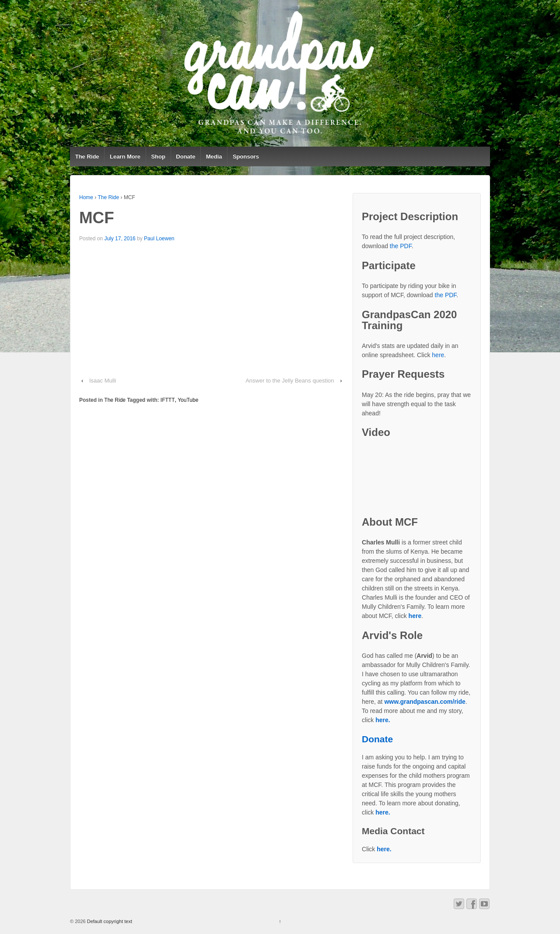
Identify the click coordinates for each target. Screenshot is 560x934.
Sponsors (246, 156)
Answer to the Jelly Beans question (290, 381)
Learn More (125, 156)
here (438, 355)
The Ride (87, 156)
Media (214, 156)
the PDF (401, 246)
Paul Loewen (159, 239)
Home (86, 197)
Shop (158, 156)
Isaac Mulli (103, 381)
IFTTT (168, 400)
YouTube (188, 400)
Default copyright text (109, 921)
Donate (185, 156)
